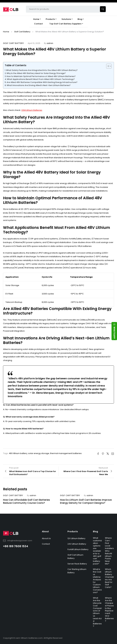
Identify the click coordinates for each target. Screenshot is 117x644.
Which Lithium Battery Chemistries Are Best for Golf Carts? (109, 578)
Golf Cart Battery (22, 32)
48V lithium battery (18, 453)
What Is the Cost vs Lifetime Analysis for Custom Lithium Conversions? (97, 581)
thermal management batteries (66, 453)
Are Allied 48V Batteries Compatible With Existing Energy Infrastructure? (42, 82)
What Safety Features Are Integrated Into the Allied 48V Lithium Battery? (42, 70)
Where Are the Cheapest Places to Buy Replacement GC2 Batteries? (109, 609)
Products (73, 531)
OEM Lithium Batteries (32, 110)
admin (50, 43)
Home (6, 32)
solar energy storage (39, 453)
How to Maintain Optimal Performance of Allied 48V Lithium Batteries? (41, 76)
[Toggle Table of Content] (107, 66)
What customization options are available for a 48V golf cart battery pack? (97, 551)
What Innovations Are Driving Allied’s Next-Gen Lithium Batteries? (39, 85)
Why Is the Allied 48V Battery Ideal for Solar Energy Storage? (36, 73)
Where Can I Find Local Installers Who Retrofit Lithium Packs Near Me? (109, 551)
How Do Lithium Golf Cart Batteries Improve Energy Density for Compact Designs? (86, 501)
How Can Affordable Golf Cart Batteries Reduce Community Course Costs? (27, 501)
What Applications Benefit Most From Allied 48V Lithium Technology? (41, 79)
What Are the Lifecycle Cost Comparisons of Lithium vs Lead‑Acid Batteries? (97, 612)
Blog (95, 531)
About (45, 531)
